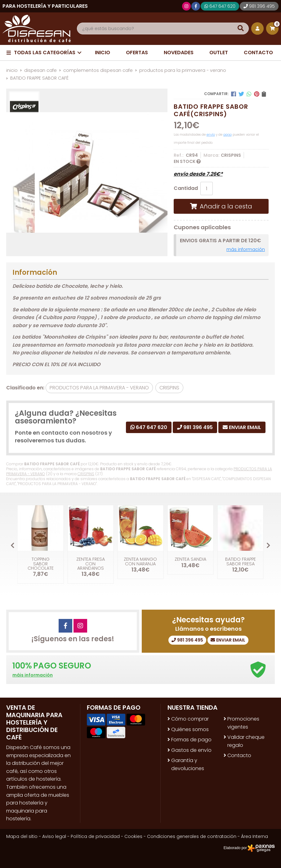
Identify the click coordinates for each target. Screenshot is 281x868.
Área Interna (254, 836)
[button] (268, 546)
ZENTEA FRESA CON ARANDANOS (91, 564)
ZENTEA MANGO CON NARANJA (140, 561)
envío (211, 135)
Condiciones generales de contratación (192, 836)
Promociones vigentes (243, 723)
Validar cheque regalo (246, 741)
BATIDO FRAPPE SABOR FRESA (241, 561)
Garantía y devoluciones (188, 764)
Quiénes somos (190, 729)
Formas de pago (191, 740)
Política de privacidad (95, 836)
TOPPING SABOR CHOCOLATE (41, 564)
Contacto (239, 755)
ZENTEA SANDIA (190, 559)
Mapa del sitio (22, 836)
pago (227, 135)
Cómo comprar (190, 719)
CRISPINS (86, 474)
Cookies (133, 836)
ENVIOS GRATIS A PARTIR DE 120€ (221, 241)
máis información (33, 675)
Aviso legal (54, 836)
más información (246, 249)
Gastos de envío (191, 750)
